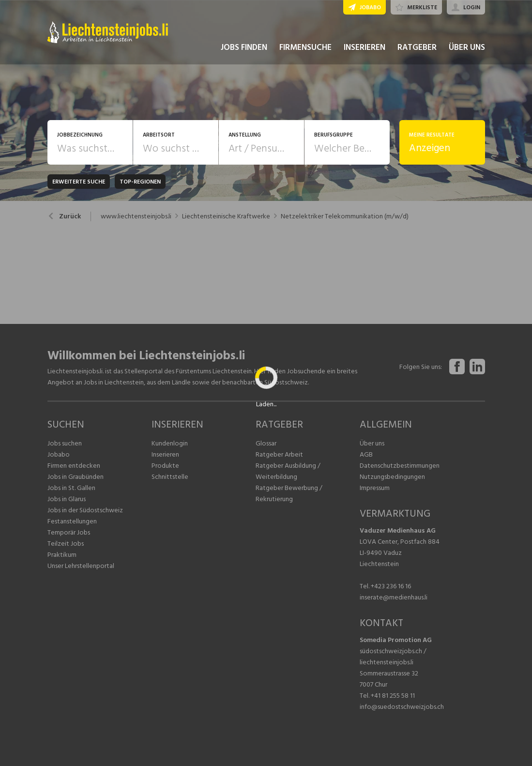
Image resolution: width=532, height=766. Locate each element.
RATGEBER (417, 47)
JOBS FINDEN (244, 47)
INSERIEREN (365, 47)
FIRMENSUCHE (305, 47)
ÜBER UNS (467, 47)
